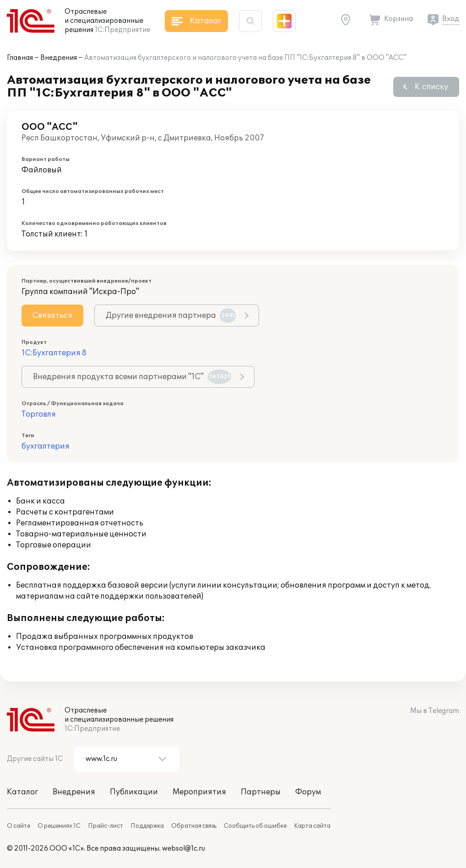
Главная (20, 58)
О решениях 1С (59, 826)
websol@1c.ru (184, 849)
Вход (451, 19)
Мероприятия (199, 792)
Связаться (52, 316)
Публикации (134, 792)
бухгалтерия (46, 446)
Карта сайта (312, 826)
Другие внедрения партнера (171, 316)
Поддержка (147, 826)
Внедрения (59, 58)
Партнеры (261, 792)
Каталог (22, 792)
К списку (431, 87)
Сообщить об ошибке (255, 826)
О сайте (19, 826)
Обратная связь (194, 826)
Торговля (39, 414)
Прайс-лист (106, 826)
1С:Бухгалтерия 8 (54, 353)
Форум (308, 792)
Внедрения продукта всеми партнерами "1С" (132, 377)
